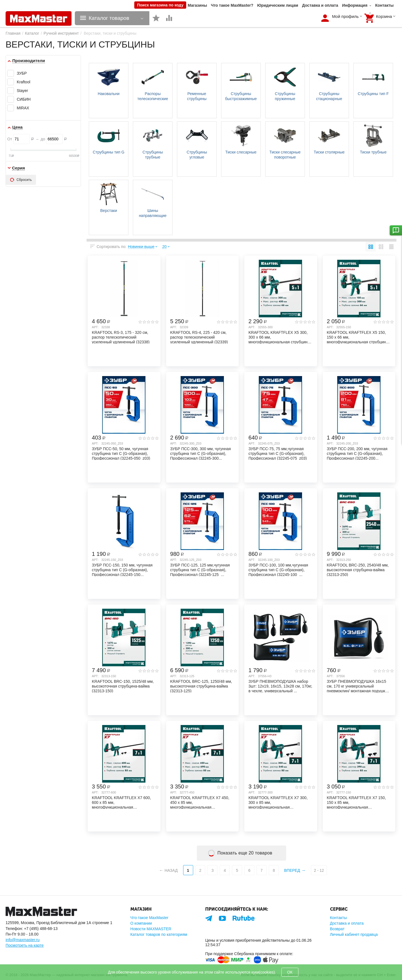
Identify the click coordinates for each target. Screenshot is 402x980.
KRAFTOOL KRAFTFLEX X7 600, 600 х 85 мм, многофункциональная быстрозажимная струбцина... (121, 802)
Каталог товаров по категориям (159, 934)
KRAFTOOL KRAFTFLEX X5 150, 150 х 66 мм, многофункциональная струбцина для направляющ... (357, 337)
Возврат (337, 929)
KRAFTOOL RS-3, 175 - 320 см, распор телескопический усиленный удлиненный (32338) (121, 337)
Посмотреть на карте (25, 945)
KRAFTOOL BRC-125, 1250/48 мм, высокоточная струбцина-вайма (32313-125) (201, 686)
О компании (141, 923)
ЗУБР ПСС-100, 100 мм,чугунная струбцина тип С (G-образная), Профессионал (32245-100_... (278, 570)
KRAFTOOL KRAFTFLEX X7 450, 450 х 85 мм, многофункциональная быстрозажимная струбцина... (200, 802)
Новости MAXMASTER (151, 929)
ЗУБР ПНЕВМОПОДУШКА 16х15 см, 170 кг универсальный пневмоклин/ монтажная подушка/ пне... (358, 686)
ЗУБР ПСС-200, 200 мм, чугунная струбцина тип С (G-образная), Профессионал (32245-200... (357, 453)
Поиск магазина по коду (160, 5)
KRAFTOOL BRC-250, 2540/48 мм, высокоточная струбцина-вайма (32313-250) (358, 570)
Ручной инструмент (61, 33)
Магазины (197, 5)
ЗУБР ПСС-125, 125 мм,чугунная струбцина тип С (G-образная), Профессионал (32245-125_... (200, 570)
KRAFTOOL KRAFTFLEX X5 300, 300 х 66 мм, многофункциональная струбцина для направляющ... (279, 337)
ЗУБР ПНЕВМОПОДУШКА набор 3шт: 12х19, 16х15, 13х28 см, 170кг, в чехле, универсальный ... (280, 686)
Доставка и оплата (320, 5)
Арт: (95, 327)
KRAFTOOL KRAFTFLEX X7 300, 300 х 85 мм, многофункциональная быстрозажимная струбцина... (278, 802)
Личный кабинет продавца (354, 934)
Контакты (384, 5)
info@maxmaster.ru (23, 940)
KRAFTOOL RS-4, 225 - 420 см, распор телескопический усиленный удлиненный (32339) (199, 337)
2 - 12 (319, 870)
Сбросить (21, 180)
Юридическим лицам (278, 5)
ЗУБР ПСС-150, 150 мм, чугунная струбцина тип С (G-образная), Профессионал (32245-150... (122, 570)
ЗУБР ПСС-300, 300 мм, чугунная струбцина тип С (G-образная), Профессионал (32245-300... (201, 453)
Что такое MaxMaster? (232, 5)
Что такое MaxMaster (149, 918)
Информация (355, 5)
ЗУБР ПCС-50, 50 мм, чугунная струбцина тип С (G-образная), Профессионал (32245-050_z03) (121, 453)
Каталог (32, 33)
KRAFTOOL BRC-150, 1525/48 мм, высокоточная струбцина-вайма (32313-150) (123, 686)
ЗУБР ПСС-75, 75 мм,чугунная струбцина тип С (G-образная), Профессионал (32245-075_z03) (278, 453)
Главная (13, 33)
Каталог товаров (109, 18)
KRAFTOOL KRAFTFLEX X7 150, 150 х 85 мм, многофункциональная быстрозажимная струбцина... (356, 802)
